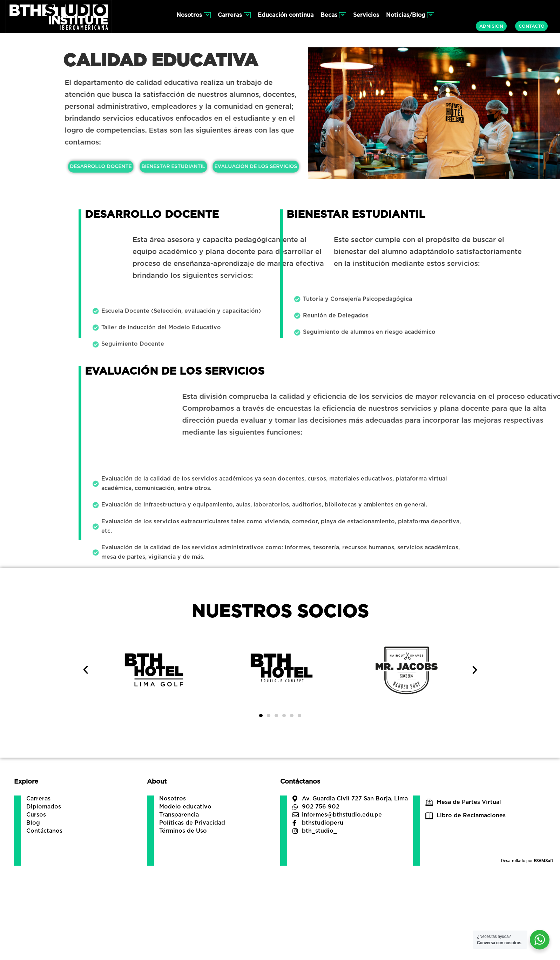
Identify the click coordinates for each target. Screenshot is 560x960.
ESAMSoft (543, 861)
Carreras (234, 15)
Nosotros (194, 15)
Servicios (366, 15)
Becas (333, 15)
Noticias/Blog (410, 15)
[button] (86, 670)
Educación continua (286, 15)
